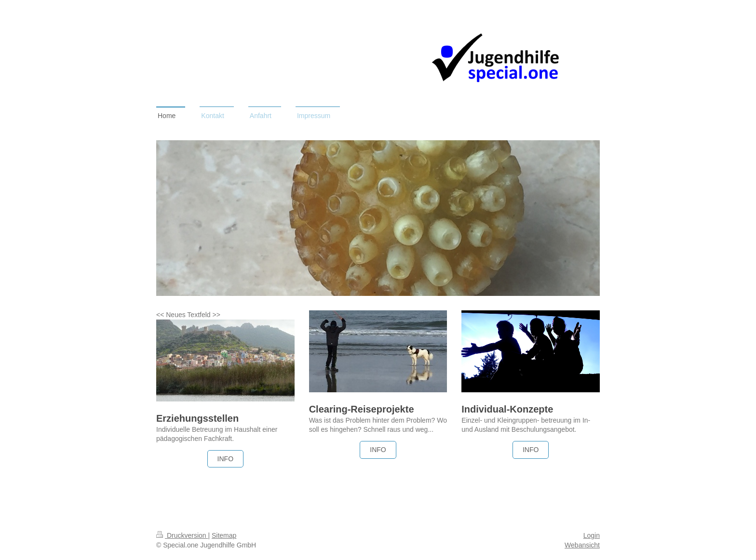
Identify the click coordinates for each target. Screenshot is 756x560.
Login (592, 535)
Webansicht (582, 545)
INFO (225, 459)
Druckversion (182, 535)
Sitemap (224, 535)
